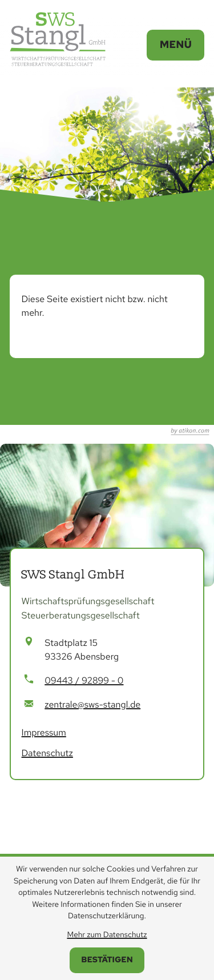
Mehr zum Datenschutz (107, 935)
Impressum (44, 732)
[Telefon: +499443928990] (84, 681)
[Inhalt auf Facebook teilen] (54, 383)
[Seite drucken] (177, 383)
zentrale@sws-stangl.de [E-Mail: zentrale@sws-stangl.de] (92, 704)
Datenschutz (47, 753)
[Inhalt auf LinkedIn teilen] (113, 383)
